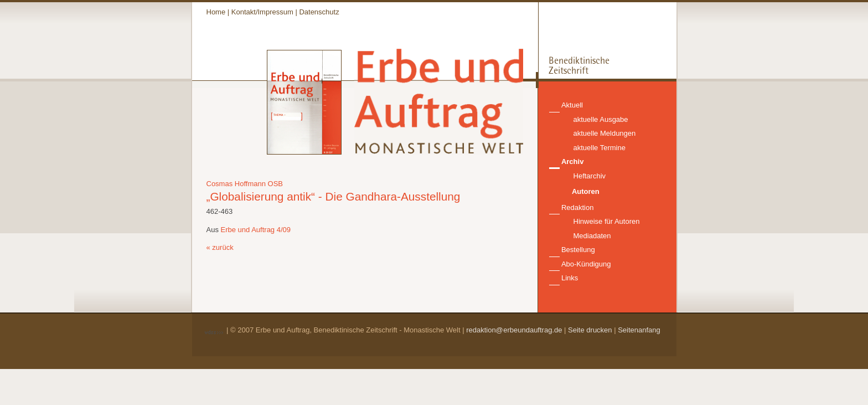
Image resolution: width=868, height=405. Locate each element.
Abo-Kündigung (586, 264)
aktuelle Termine (600, 148)
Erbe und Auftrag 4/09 (256, 230)
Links (570, 278)
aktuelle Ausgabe (601, 119)
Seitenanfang (639, 330)
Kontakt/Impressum (262, 12)
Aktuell (572, 105)
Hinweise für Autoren (607, 221)
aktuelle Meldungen (605, 133)
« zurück (220, 247)
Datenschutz (319, 12)
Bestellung (578, 250)
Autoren (586, 191)
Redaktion (578, 207)
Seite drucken (590, 330)
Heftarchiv (590, 176)
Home (216, 12)
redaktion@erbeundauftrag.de (514, 330)
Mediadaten (592, 236)
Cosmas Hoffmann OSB (245, 184)
